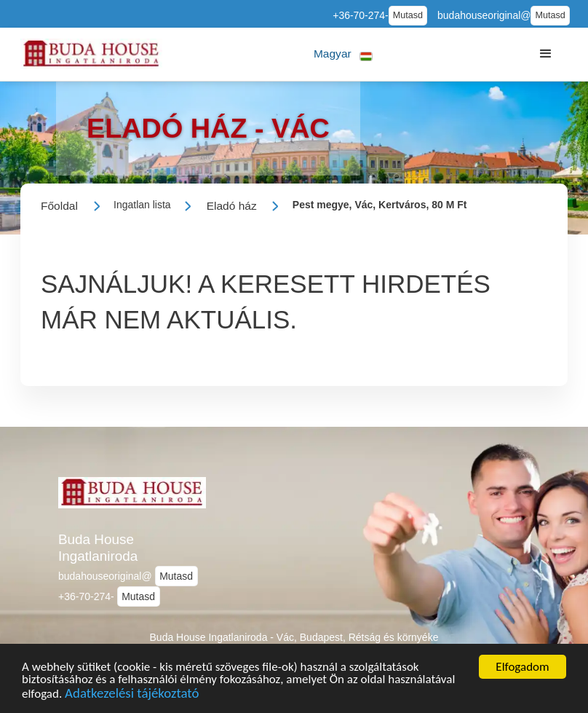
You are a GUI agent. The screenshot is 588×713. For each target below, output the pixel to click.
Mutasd (408, 15)
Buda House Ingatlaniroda (98, 548)
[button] (343, 54)
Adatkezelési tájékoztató (132, 700)
